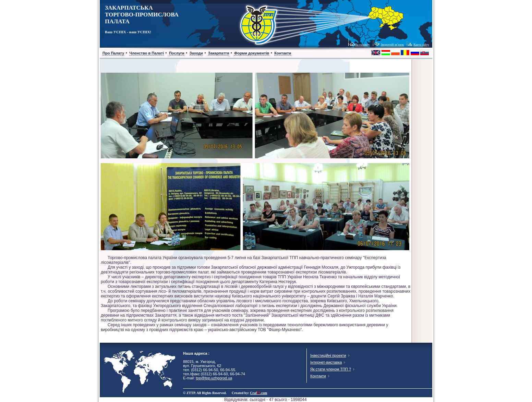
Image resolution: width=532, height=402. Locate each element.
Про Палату (113, 53)
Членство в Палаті (147, 53)
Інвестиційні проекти (328, 355)
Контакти (283, 53)
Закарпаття (219, 53)
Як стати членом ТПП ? (331, 369)
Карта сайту (421, 45)
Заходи (196, 53)
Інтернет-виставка (326, 362)
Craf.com (258, 393)
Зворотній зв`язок (392, 45)
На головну (362, 45)
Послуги (177, 53)
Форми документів (252, 53)
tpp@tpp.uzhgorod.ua (214, 378)
